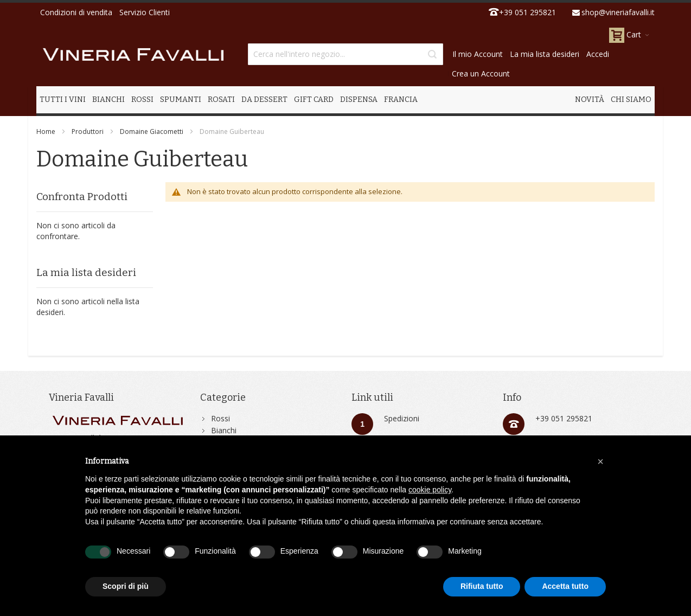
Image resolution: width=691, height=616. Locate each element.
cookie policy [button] (430, 490)
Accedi (598, 54)
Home (46, 131)
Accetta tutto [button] (565, 586)
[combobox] (345, 54)
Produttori (88, 131)
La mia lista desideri (545, 54)
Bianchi (224, 430)
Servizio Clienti (145, 12)
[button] (600, 461)
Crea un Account (481, 73)
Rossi (220, 418)
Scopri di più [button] (126, 586)
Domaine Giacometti (152, 131)
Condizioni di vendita (76, 12)
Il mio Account (478, 54)
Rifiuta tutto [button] (482, 586)
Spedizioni (402, 418)
